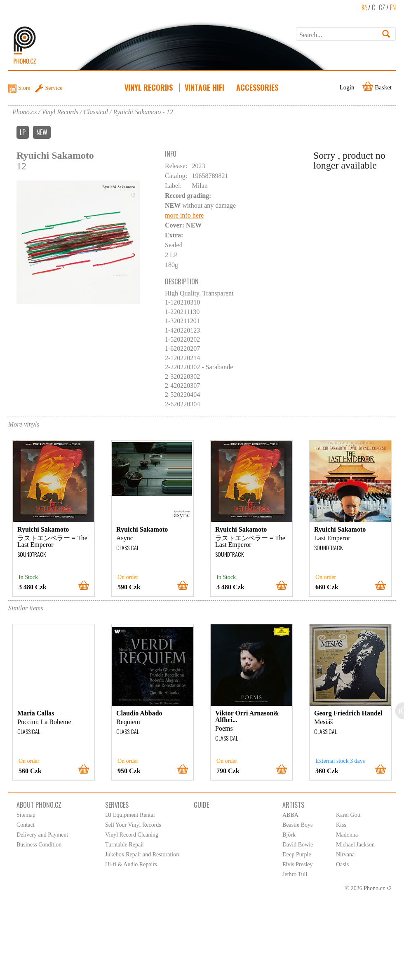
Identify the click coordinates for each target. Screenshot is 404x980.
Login (347, 87)
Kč (364, 7)
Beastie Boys (298, 825)
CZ (382, 7)
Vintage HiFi (205, 87)
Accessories (258, 87)
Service (54, 88)
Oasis (342, 864)
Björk (289, 835)
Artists (293, 805)
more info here (184, 215)
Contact (26, 825)
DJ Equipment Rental (130, 815)
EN (393, 7)
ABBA (290, 815)
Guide (201, 805)
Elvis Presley (298, 864)
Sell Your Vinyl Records (133, 825)
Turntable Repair (125, 845)
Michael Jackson (355, 845)
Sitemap (26, 815)
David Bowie (298, 845)
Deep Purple (297, 855)
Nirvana (345, 855)
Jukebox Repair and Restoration (142, 855)
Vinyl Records (149, 87)
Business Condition (39, 845)
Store (24, 88)
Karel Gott (348, 815)
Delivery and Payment (42, 835)
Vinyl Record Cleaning (132, 835)
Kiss (341, 825)
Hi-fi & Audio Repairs (131, 864)
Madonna (347, 835)
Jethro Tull (295, 874)
